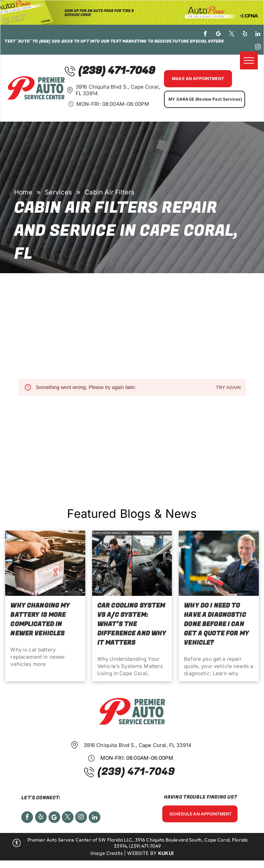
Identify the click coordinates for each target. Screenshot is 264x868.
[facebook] (205, 35)
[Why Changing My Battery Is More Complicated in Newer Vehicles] (45, 563)
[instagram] (258, 48)
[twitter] (232, 35)
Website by (142, 853)
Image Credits (107, 853)
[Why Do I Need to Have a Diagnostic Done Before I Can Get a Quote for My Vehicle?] (219, 563)
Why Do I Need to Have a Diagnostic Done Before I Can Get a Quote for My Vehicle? (216, 624)
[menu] (249, 60)
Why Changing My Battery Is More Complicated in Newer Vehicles (40, 620)
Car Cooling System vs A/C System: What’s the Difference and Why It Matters (132, 624)
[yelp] (245, 35)
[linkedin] (258, 35)
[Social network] (54, 818)
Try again (228, 388)
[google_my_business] (219, 35)
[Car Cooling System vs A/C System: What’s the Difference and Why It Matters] (132, 563)
